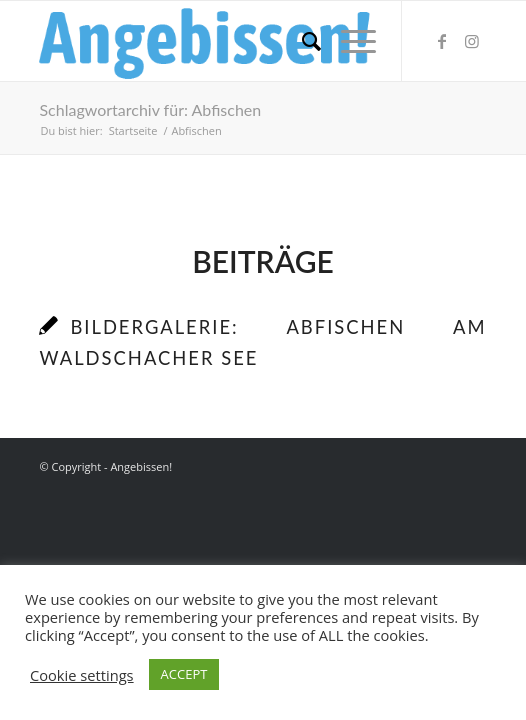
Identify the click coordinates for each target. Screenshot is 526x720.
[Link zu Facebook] (442, 41)
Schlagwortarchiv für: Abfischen (150, 109)
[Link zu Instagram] (472, 41)
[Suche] (301, 41)
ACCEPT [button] (184, 674)
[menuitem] (301, 41)
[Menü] (348, 41)
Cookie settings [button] (82, 675)
